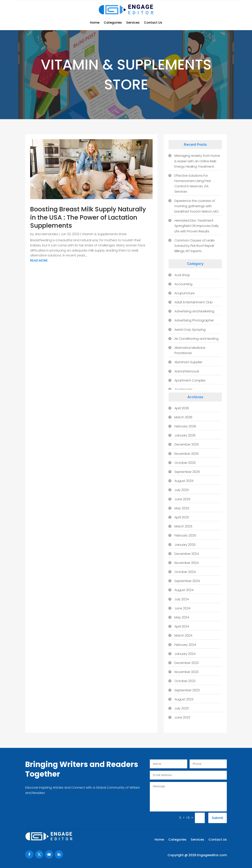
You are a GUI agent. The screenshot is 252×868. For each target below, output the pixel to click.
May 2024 (182, 617)
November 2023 (186, 672)
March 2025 (183, 526)
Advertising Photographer (194, 320)
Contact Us (153, 23)
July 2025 (182, 490)
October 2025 (185, 463)
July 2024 (182, 599)
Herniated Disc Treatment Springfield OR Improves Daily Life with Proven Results (197, 226)
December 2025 (187, 444)
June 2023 (182, 717)
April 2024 (182, 626)
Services (133, 23)
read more (39, 260)
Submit (218, 818)
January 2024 (185, 654)
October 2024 (185, 572)
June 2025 (182, 499)
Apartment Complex (190, 380)
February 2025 (185, 535)
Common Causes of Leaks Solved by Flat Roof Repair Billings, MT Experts (195, 246)
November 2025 (187, 454)
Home (95, 23)
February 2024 (185, 645)
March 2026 (183, 417)
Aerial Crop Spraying (190, 330)
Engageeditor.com (212, 855)
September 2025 (187, 472)
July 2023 (182, 708)
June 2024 (182, 608)
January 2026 (185, 435)
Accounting (183, 284)
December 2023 (187, 663)
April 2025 (182, 517)
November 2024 (187, 563)
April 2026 (182, 408)
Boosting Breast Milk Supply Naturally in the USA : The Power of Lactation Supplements (88, 217)
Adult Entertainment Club (194, 302)
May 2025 (182, 508)
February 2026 (185, 426)
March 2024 (183, 635)
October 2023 (185, 681)
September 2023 (187, 690)
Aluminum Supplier (188, 362)
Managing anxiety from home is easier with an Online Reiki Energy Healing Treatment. (197, 161)
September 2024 (187, 581)
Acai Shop (182, 275)
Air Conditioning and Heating (196, 339)
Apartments (183, 389)
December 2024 (187, 554)
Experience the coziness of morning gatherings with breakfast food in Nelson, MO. (197, 206)
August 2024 (184, 590)
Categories (113, 23)
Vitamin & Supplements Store (104, 234)
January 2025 (185, 545)
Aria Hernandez (46, 234)
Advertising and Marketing (194, 311)
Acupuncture (184, 293)
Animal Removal (187, 371)
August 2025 (184, 481)
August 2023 (184, 699)
